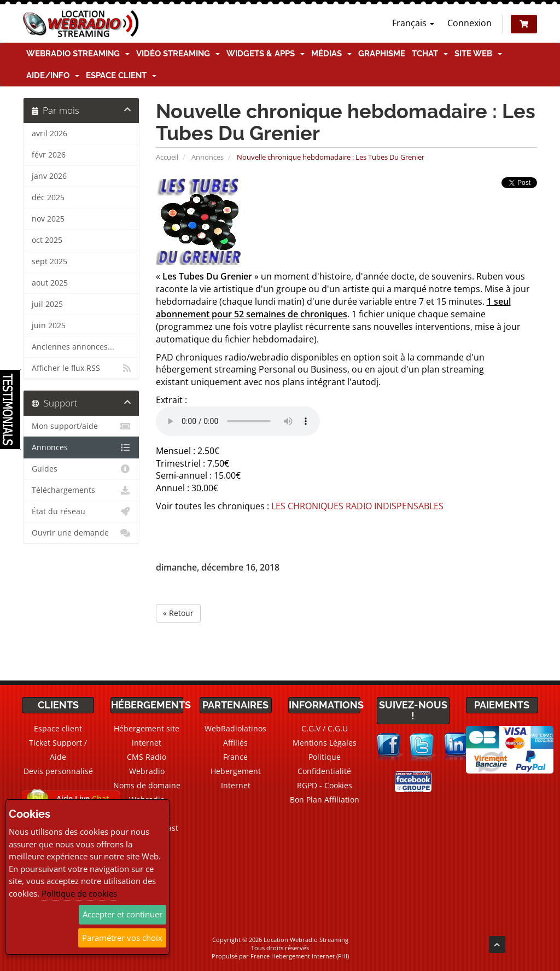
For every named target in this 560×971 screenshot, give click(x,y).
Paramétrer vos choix (122, 938)
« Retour (178, 613)
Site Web (478, 54)
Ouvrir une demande (81, 533)
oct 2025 (47, 240)
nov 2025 (48, 219)
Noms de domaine (147, 785)
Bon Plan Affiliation (325, 800)
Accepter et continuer (122, 914)
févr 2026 (49, 155)
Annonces (208, 157)
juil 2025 (47, 304)
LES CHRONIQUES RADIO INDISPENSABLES (357, 506)
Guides (81, 469)
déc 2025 (48, 197)
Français (413, 23)
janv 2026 (49, 176)
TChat (430, 54)
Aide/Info (53, 75)
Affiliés (235, 743)
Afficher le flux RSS (81, 368)
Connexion (469, 23)
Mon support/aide (81, 426)
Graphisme (382, 54)
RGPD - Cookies (325, 785)
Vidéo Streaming (178, 54)
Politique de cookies (79, 893)
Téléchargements (81, 490)
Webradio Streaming (78, 54)
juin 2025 (49, 325)
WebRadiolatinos (235, 728)
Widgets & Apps (266, 54)
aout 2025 (50, 283)
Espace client (121, 75)
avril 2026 (49, 133)
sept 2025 (49, 261)
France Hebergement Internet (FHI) (300, 956)
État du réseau (81, 511)
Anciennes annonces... (73, 347)
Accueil (167, 157)
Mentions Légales (325, 743)
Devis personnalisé (58, 771)
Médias (331, 54)
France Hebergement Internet (236, 771)
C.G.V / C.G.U (325, 728)
